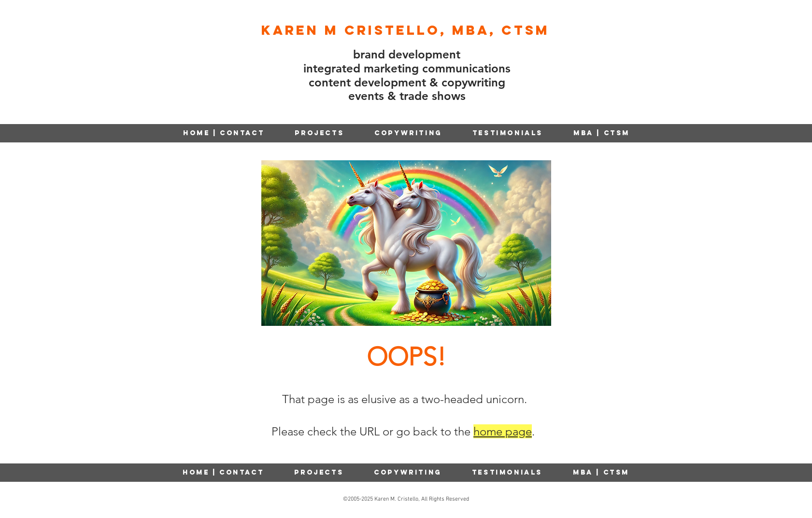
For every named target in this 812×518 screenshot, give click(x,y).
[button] (408, 133)
